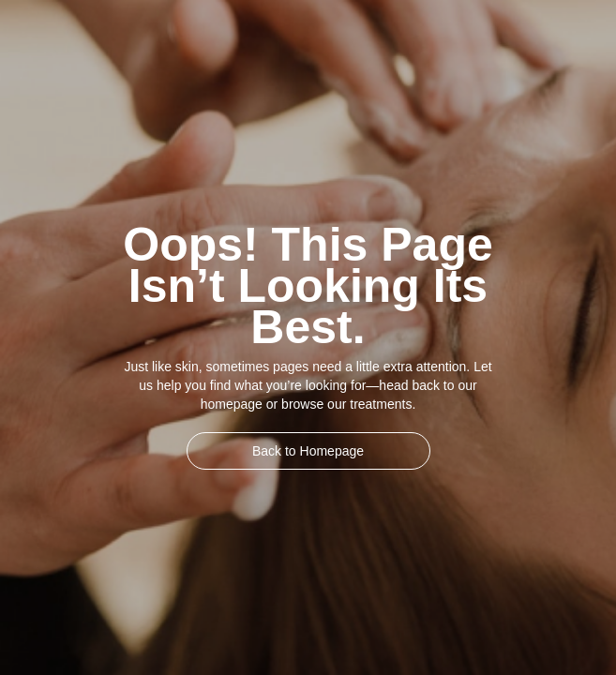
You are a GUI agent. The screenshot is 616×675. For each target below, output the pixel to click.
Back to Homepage (308, 451)
